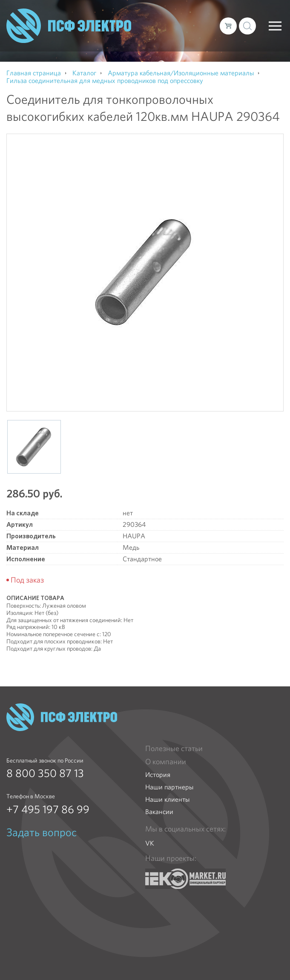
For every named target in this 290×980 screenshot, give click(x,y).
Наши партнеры (169, 787)
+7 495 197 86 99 (48, 809)
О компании (166, 762)
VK (150, 843)
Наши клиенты (167, 799)
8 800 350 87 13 (45, 773)
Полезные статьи (174, 749)
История (158, 775)
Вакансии (159, 812)
